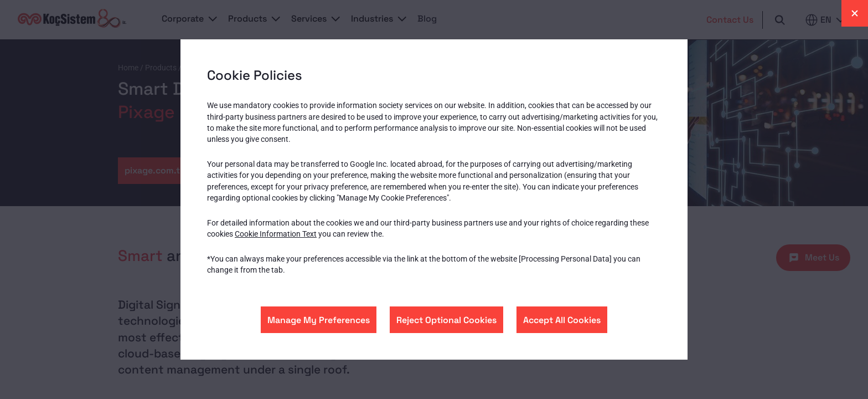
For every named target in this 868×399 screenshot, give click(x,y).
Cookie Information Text (276, 234)
